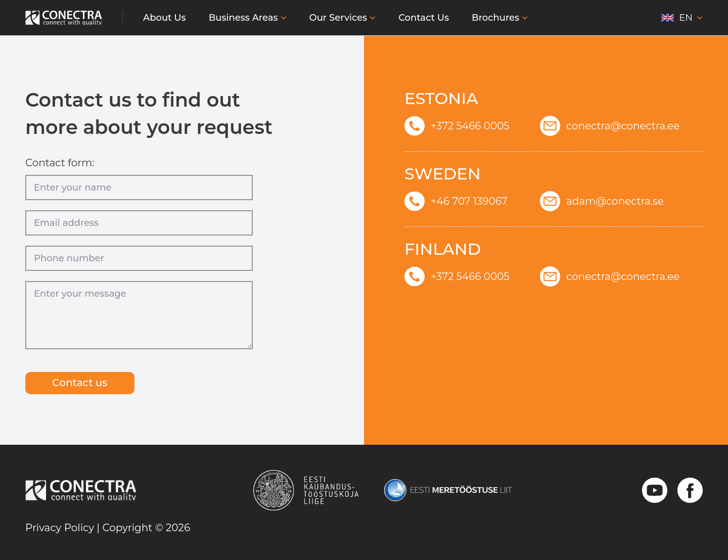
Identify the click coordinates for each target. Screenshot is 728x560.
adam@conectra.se (602, 201)
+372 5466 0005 (457, 125)
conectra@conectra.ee (610, 125)
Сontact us (81, 383)
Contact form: (60, 162)
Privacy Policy (60, 528)
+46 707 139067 (456, 201)
